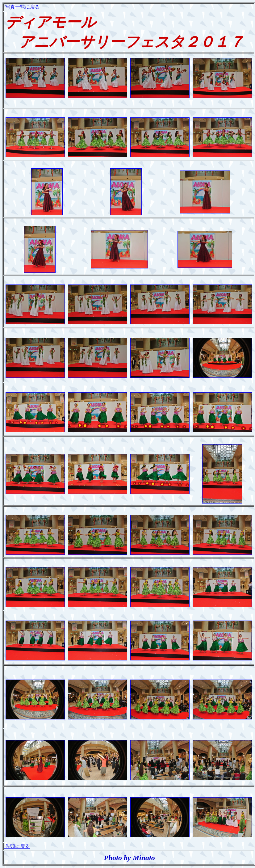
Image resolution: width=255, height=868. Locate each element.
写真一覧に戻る (22, 7)
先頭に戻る (17, 846)
